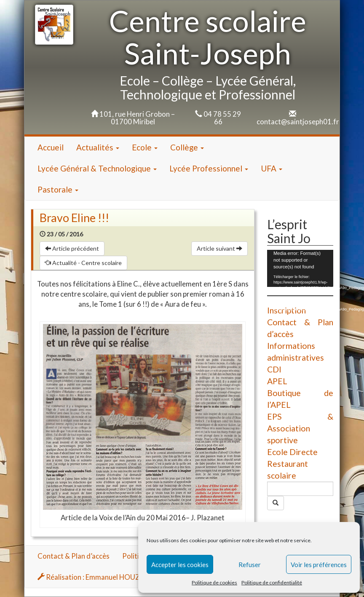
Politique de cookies (214, 582)
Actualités (98, 147)
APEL (277, 381)
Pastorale (58, 189)
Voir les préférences (319, 565)
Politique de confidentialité (272, 582)
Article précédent (72, 248)
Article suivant (219, 248)
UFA (272, 168)
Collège (187, 147)
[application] (300, 268)
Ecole (145, 147)
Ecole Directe (292, 452)
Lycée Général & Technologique (97, 168)
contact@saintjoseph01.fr (298, 122)
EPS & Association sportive (300, 428)
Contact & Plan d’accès (74, 556)
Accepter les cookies (180, 565)
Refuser (250, 565)
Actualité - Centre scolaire (83, 263)
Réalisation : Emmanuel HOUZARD (96, 577)
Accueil (51, 147)
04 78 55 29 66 (222, 118)
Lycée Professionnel (209, 168)
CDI (274, 369)
